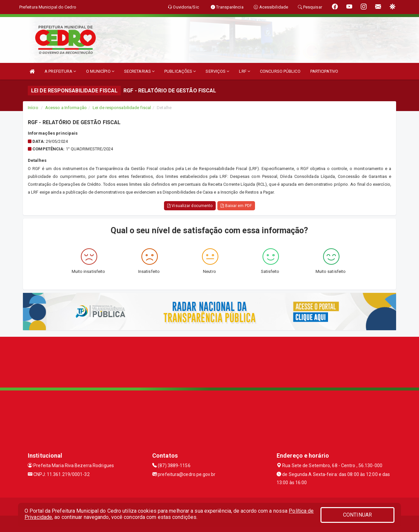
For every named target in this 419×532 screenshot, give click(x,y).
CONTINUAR (357, 515)
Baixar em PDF (236, 206)
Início (33, 108)
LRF (245, 71)
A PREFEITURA (60, 71)
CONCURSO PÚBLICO (280, 71)
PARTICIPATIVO (324, 71)
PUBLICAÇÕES (180, 71)
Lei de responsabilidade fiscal (122, 108)
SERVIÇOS (217, 71)
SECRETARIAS (139, 71)
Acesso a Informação (66, 108)
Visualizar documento (190, 206)
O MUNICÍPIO (100, 71)
